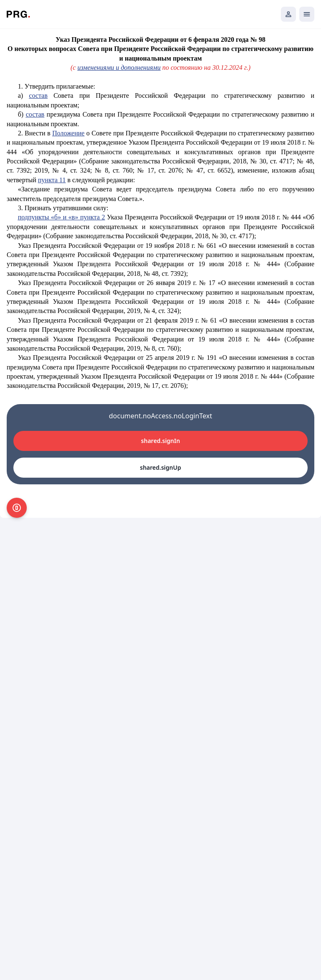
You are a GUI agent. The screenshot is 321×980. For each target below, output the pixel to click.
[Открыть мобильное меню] (307, 14)
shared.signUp (160, 467)
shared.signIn (160, 441)
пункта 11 (52, 180)
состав (38, 95)
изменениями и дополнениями (119, 67)
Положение (68, 133)
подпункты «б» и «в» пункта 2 (61, 217)
